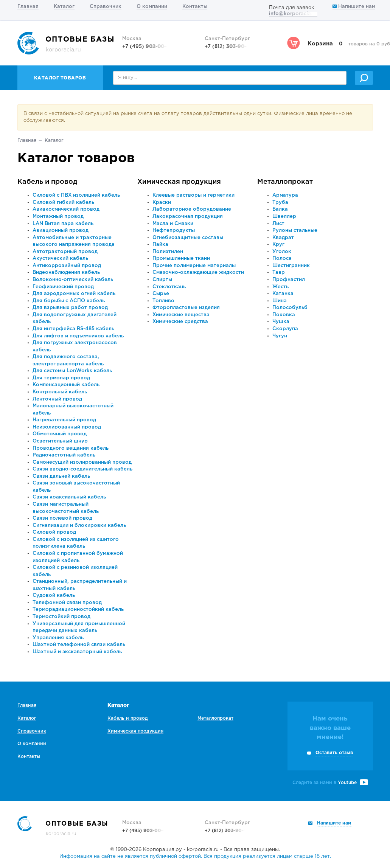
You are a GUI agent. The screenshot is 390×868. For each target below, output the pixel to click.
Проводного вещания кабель (71, 448)
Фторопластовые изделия (186, 308)
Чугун (280, 336)
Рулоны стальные (295, 231)
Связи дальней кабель (61, 476)
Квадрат (283, 238)
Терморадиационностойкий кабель (78, 609)
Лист (278, 224)
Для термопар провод (61, 378)
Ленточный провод (57, 399)
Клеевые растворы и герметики (193, 195)
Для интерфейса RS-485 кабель (73, 329)
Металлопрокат (285, 182)
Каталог (64, 7)
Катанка (283, 294)
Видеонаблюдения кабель (66, 273)
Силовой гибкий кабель (63, 203)
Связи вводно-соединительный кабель (82, 469)
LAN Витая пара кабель (63, 224)
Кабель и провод (47, 182)
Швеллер (284, 217)
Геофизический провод (63, 287)
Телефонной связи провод (67, 603)
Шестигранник (291, 266)
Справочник (106, 7)
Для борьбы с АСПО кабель (69, 301)
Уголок (282, 252)
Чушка (281, 322)
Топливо (163, 301)
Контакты (195, 7)
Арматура (285, 195)
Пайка (160, 245)
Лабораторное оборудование (192, 209)
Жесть (280, 287)
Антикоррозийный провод (67, 266)
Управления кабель (58, 638)
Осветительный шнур (60, 441)
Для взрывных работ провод (70, 308)
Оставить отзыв (334, 753)
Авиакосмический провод (66, 209)
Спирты (162, 280)
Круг (278, 245)
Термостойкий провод (61, 617)
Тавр (279, 273)
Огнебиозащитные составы (188, 238)
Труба (280, 203)
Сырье (161, 294)
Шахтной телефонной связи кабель (79, 645)
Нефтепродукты (174, 231)
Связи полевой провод (62, 518)
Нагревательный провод (64, 420)
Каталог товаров (60, 78)
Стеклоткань (169, 287)
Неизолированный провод (67, 427)
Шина (280, 301)
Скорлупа (285, 329)
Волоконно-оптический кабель (73, 280)
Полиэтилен (168, 252)
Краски (162, 203)
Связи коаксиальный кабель (69, 497)
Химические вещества (181, 315)
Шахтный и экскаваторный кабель (77, 652)
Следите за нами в (330, 783)
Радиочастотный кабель (64, 455)
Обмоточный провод (60, 434)
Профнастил (289, 280)
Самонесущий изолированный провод (82, 462)
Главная (28, 7)
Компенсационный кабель (66, 385)
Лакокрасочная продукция (188, 217)
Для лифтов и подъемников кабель (78, 336)
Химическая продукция (179, 182)
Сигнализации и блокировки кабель (79, 526)
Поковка (284, 315)
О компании (152, 7)
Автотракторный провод (65, 252)
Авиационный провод (61, 231)
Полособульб (290, 308)
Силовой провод (54, 532)
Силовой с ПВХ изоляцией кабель (76, 195)
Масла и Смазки (173, 224)
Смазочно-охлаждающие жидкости (198, 273)
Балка (280, 209)
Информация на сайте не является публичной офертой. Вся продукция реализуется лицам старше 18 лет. (195, 856)
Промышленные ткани (181, 259)
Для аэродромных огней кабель (74, 294)
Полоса (282, 259)
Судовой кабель (54, 595)
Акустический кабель (60, 259)
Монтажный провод (58, 217)
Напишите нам (354, 7)
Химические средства (180, 322)
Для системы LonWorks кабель (72, 371)
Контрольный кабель (60, 392)
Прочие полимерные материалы (194, 266)
